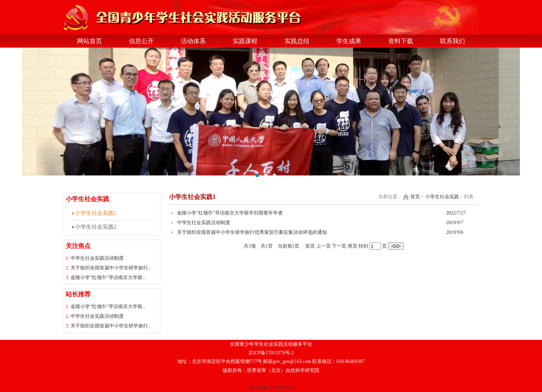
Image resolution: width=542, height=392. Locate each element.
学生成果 (349, 41)
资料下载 (401, 41)
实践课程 (245, 41)
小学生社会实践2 (96, 227)
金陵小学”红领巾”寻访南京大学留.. (108, 278)
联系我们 (452, 41)
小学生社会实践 (442, 197)
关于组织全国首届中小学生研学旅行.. (110, 268)
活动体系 (193, 41)
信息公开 (141, 41)
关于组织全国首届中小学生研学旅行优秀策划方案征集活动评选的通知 (252, 232)
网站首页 (90, 41)
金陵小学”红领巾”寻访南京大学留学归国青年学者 (230, 213)
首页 (415, 197)
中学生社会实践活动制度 (97, 258)
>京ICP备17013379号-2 (271, 388)
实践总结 (297, 41)
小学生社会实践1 (96, 213)
